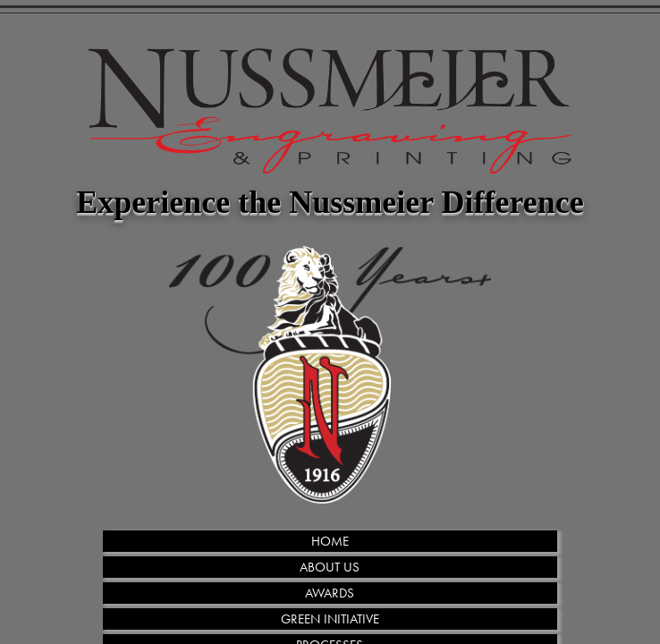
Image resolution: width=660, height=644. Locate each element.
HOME (330, 541)
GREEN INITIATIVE (330, 619)
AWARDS (330, 593)
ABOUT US (330, 567)
